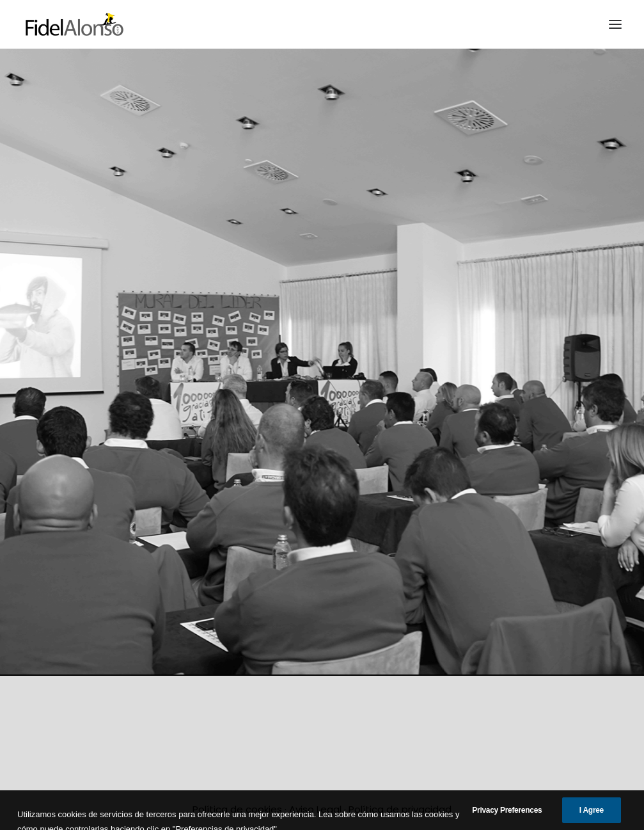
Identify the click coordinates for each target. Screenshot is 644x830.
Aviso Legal (315, 809)
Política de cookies (237, 809)
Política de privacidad (400, 809)
